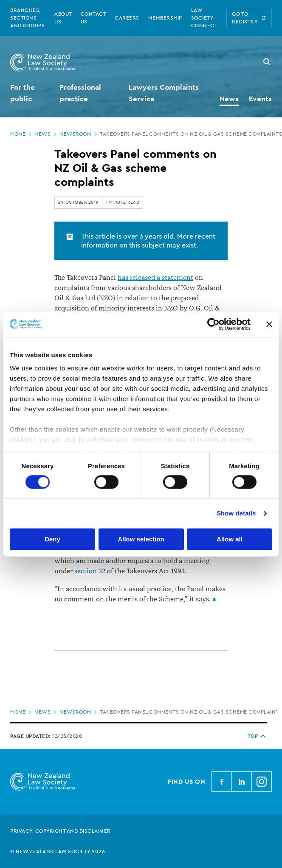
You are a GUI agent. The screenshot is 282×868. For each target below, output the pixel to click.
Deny (52, 539)
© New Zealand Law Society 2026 (58, 851)
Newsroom (79, 134)
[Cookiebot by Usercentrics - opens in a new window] (213, 324)
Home (22, 134)
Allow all (230, 539)
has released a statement (155, 278)
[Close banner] (269, 324)
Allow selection (141, 539)
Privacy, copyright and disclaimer (61, 831)
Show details (236, 514)
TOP (257, 736)
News (46, 134)
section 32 (90, 571)
